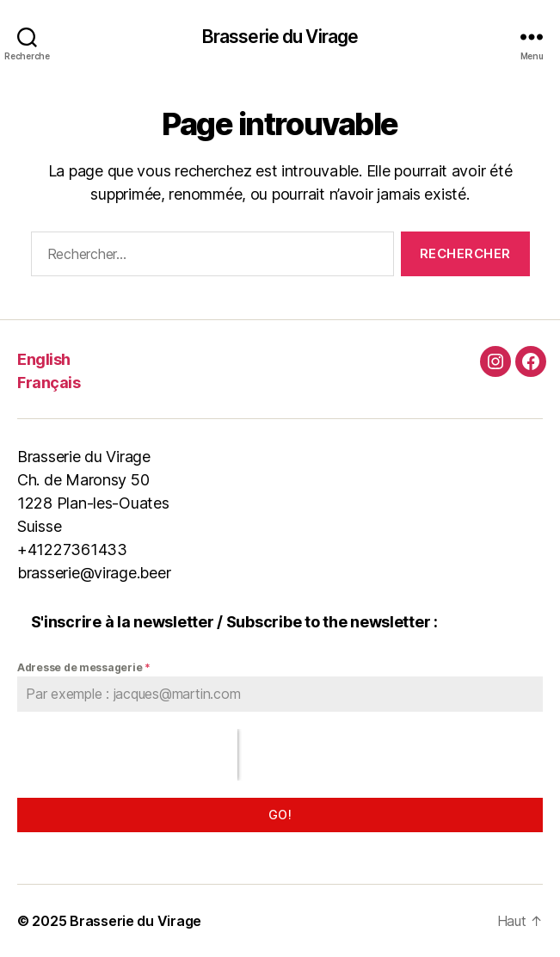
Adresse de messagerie (84, 667)
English (44, 359)
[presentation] (127, 755)
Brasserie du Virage (280, 37)
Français (49, 383)
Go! (280, 815)
